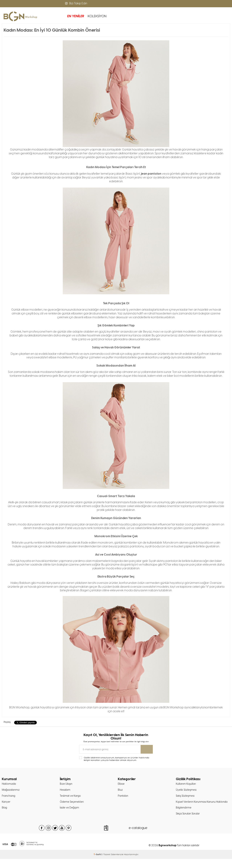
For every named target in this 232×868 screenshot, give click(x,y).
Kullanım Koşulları (187, 784)
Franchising (9, 797)
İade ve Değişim (70, 810)
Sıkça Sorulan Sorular (189, 823)
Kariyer (6, 804)
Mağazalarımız (11, 791)
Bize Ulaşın (67, 784)
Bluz (120, 791)
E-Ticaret (106, 863)
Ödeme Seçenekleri (72, 804)
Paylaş (7, 722)
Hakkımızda (9, 784)
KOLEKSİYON (72, 16)
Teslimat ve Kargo (71, 797)
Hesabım (65, 791)
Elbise (121, 784)
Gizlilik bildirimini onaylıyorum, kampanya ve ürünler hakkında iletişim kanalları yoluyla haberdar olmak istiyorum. (116, 759)
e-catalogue (138, 837)
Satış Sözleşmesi (186, 797)
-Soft (97, 863)
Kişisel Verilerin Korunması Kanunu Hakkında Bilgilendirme (197, 810)
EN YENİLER (50, 16)
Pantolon (124, 797)
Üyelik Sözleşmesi (187, 791)
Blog (5, 810)
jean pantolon (151, 174)
